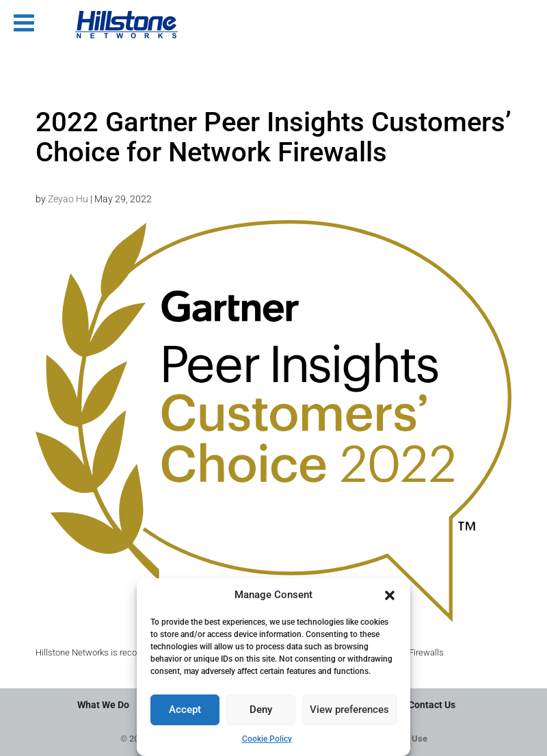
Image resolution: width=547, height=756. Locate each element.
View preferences (349, 710)
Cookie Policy (267, 739)
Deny (261, 710)
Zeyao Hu (68, 199)
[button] (390, 595)
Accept (185, 710)
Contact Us (432, 705)
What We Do (103, 705)
